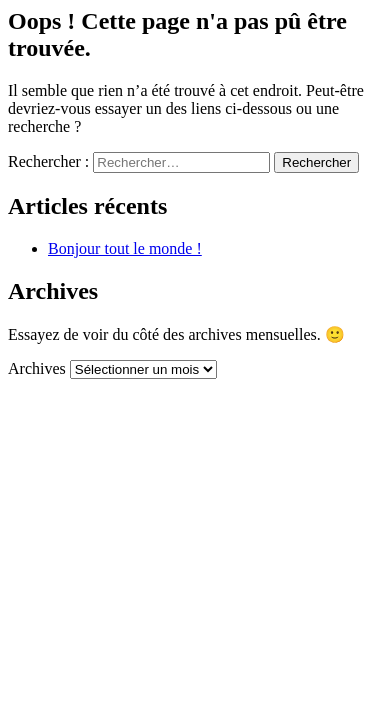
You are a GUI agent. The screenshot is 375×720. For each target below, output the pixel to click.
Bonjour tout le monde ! (125, 248)
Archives (37, 368)
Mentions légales (121, 455)
